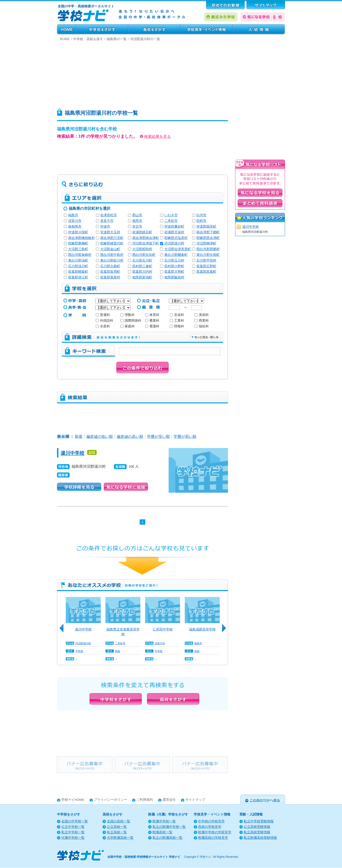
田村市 (201, 221)
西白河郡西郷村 (208, 249)
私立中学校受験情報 (259, 821)
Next (226, 631)
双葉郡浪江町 (78, 277)
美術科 (202, 315)
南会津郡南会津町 (146, 238)
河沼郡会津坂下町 (146, 243)
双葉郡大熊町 (174, 272)
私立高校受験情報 (257, 832)
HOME (66, 29)
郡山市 (137, 215)
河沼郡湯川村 (174, 243)
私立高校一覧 (117, 832)
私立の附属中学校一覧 (169, 827)
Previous (63, 631)
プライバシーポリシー (110, 800)
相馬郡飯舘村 (174, 277)
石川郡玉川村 (174, 260)
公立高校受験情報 (257, 827)
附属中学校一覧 (164, 821)
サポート (266, 5)
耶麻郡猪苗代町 (112, 243)
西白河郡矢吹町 (144, 255)
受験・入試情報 (259, 29)
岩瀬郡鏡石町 (142, 232)
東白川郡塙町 (78, 260)
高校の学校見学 (210, 827)
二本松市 (171, 221)
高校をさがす (154, 29)
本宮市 (137, 227)
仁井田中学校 (163, 629)
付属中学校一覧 (73, 838)
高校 (118, 651)
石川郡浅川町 (78, 266)
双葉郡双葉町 (206, 272)
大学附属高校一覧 (120, 838)
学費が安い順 (158, 436)
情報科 (177, 326)
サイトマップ (195, 800)
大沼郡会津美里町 (178, 249)
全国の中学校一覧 (75, 821)
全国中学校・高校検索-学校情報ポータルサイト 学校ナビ (144, 857)
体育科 (152, 315)
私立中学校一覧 (73, 832)
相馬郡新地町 (142, 277)
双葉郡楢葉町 (78, 272)
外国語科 (104, 321)
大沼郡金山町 (110, 249)
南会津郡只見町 (112, 238)
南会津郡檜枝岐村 (81, 238)
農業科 (152, 321)
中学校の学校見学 (211, 821)
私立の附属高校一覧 (167, 838)
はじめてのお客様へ (225, 5)
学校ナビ (205, 857)
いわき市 (171, 215)
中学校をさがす (102, 29)
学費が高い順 (185, 436)
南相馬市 (75, 227)
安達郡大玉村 (110, 232)
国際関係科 (131, 321)
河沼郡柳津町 (206, 243)
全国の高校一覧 (119, 821)
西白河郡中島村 (112, 255)
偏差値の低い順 (100, 436)
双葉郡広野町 (206, 266)
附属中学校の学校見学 (215, 832)
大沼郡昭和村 (142, 249)
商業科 (202, 321)
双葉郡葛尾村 (110, 277)
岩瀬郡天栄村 (174, 232)
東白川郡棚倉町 (176, 255)
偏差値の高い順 (130, 436)
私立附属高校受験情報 (260, 838)
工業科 (177, 321)
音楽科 (177, 315)
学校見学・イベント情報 (207, 29)
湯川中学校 (72, 453)
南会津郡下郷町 (208, 232)
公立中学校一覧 (73, 827)
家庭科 (128, 326)
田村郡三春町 (142, 266)
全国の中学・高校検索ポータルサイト (86, 6)
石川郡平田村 (206, 260)
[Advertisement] (171, 74)
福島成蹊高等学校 (202, 629)
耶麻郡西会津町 (208, 238)
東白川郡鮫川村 (112, 260)
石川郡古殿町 (110, 266)
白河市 (201, 215)
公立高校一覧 (117, 827)
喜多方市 (107, 221)
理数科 (128, 315)
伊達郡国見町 (206, 227)
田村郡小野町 (174, 266)
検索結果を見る (155, 136)
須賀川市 (75, 221)
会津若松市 (109, 215)
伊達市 (105, 227)
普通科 (103, 315)
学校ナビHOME (73, 800)
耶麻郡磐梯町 (78, 243)
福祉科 (202, 326)
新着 (79, 436)
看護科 (152, 326)
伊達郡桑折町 (174, 227)
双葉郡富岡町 (110, 272)
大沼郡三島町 (78, 249)
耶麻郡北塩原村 (176, 238)
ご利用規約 (145, 800)
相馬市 (137, 221)
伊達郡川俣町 (78, 232)
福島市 (73, 215)
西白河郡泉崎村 (80, 255)
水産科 (103, 326)
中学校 (79, 651)
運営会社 (169, 800)
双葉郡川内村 (142, 272)
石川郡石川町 (142, 260)
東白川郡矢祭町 (208, 255)
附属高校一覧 (162, 832)
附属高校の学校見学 (213, 838)
